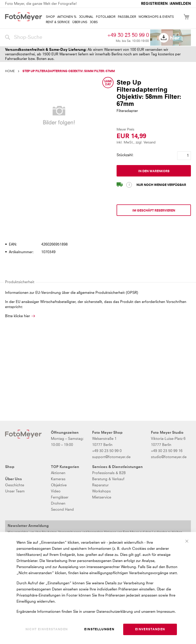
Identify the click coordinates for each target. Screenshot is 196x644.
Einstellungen (99, 630)
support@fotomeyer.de (111, 457)
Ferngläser (60, 497)
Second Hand (62, 510)
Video (56, 491)
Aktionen (58, 473)
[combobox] (55, 38)
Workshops (101, 491)
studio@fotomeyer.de (169, 457)
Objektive (59, 485)
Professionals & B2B (109, 473)
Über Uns (13, 479)
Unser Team (15, 491)
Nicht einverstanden (47, 630)
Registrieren (154, 4)
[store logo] (24, 17)
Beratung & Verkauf (108, 479)
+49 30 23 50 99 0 (128, 35)
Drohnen (58, 504)
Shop (10, 467)
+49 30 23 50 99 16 (167, 451)
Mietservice (102, 497)
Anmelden (180, 4)
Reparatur (100, 485)
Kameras (58, 479)
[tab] (97, 230)
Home (10, 71)
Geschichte (15, 485)
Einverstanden (150, 630)
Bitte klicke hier (18, 316)
